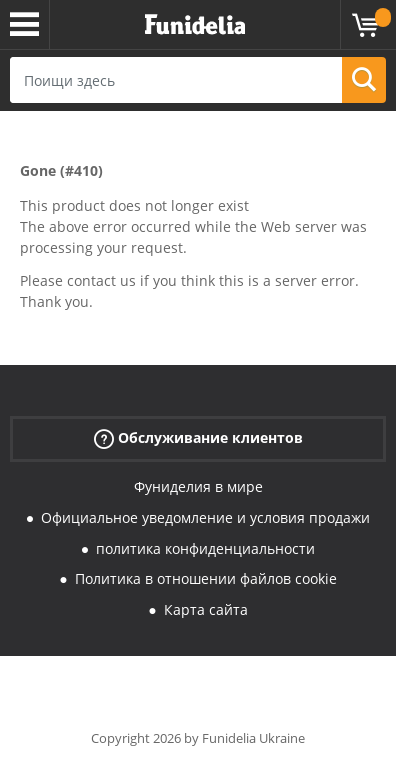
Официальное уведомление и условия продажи (205, 517)
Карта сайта (206, 609)
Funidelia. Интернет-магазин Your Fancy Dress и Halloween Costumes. (195, 25)
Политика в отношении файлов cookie (206, 578)
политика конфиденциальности (205, 548)
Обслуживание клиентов (198, 438)
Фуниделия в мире (198, 486)
